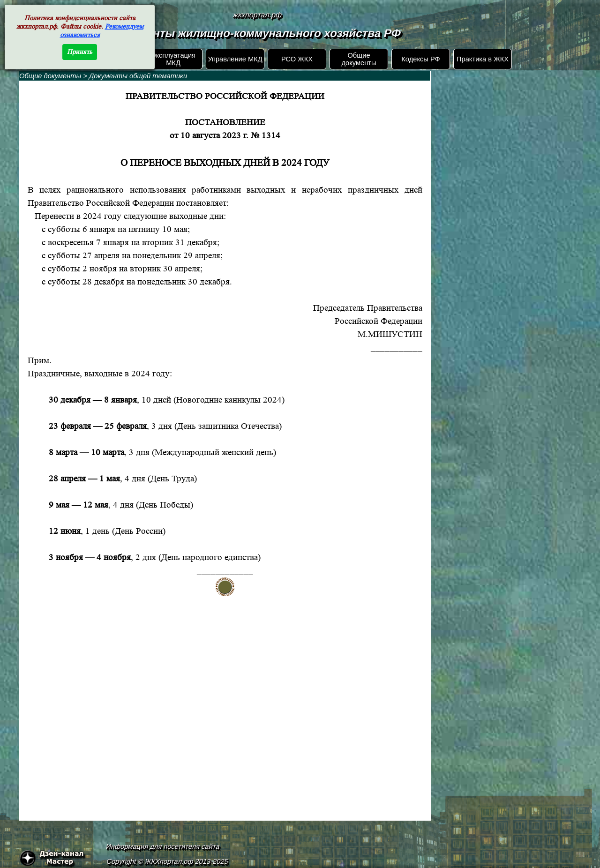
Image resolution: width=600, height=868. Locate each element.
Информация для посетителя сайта (163, 846)
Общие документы (359, 59)
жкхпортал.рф (257, 15)
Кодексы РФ (420, 59)
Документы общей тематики (138, 76)
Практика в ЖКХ (483, 59)
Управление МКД (235, 59)
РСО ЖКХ (297, 59)
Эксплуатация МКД (173, 59)
